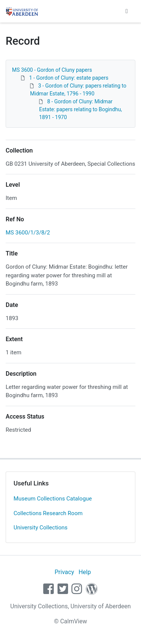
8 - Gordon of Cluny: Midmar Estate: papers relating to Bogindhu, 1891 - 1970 (80, 109)
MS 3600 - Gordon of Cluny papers (52, 70)
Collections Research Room (48, 513)
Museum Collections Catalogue (53, 499)
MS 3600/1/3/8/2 (28, 233)
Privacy (64, 572)
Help (85, 572)
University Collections (41, 528)
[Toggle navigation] (127, 11)
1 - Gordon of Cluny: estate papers (69, 78)
